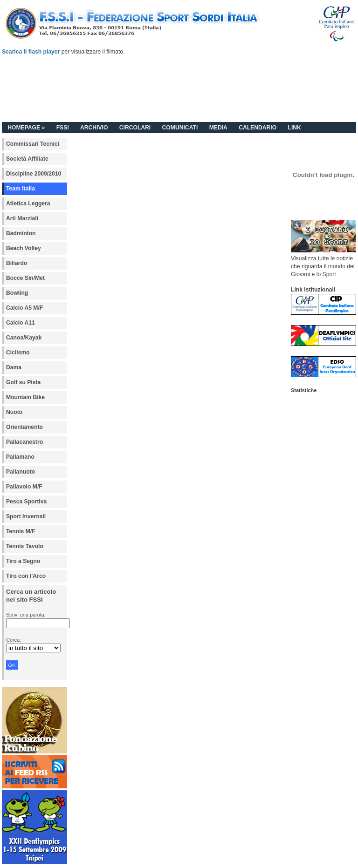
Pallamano (20, 457)
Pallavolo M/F (24, 487)
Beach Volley (24, 248)
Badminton (21, 233)
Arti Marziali (22, 218)
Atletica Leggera (28, 203)
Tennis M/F (21, 531)
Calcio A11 (21, 323)
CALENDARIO (258, 128)
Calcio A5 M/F (24, 308)
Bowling (17, 293)
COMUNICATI (180, 128)
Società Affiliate (27, 159)
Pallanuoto (21, 472)
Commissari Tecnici (33, 144)
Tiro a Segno (23, 561)
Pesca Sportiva (26, 502)
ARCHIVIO (94, 128)
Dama (14, 367)
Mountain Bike (25, 397)
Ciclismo (18, 353)
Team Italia (21, 189)
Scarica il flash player (31, 52)
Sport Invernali (26, 516)
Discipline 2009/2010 (34, 174)
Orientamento (24, 427)
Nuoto (14, 412)
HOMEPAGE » (26, 128)
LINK (294, 128)
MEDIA (218, 128)
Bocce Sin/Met (25, 278)
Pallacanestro (24, 442)
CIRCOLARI (135, 128)
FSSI (63, 128)
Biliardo (17, 263)
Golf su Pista (23, 382)
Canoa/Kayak (24, 338)
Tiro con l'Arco (26, 576)
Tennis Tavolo (25, 546)
